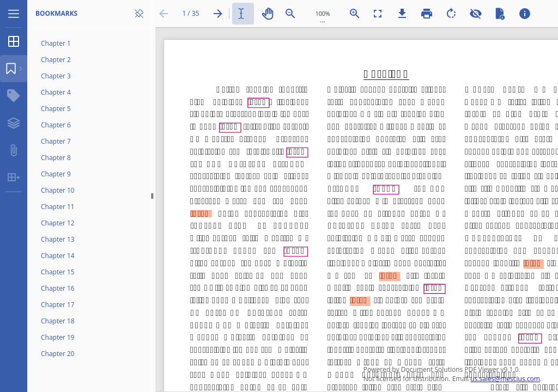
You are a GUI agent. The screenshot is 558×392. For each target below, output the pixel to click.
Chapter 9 (56, 174)
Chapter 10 (58, 190)
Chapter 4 (56, 92)
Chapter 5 (56, 109)
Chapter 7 (56, 141)
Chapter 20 (58, 354)
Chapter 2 (56, 60)
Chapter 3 (56, 76)
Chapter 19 (58, 337)
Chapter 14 (58, 256)
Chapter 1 (56, 43)
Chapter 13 (58, 239)
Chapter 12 (58, 223)
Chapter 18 (58, 321)
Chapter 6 (56, 125)
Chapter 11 (58, 207)
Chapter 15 (58, 272)
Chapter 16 (58, 288)
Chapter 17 (58, 305)
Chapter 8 (56, 158)
